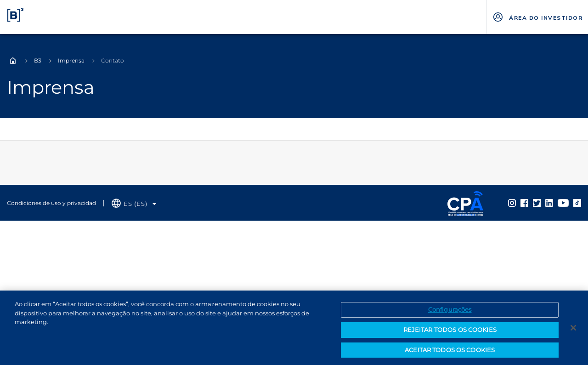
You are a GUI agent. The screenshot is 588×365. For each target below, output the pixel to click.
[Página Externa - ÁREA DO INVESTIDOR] (537, 17)
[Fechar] (573, 332)
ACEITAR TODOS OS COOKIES (450, 354)
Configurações (450, 314)
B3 (38, 60)
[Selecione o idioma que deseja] (134, 204)
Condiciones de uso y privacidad (51, 203)
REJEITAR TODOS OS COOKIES (450, 334)
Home (13, 61)
